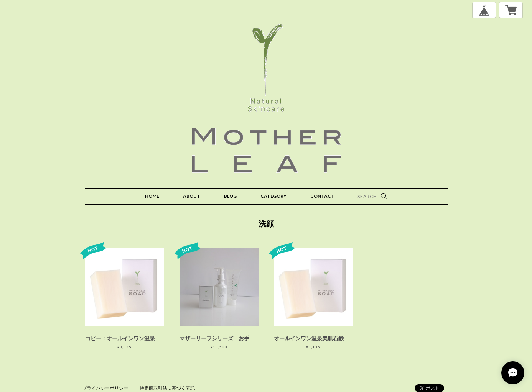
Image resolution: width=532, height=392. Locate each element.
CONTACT (322, 196)
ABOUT (192, 196)
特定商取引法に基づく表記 (167, 388)
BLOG (230, 196)
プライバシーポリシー (105, 388)
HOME (152, 196)
